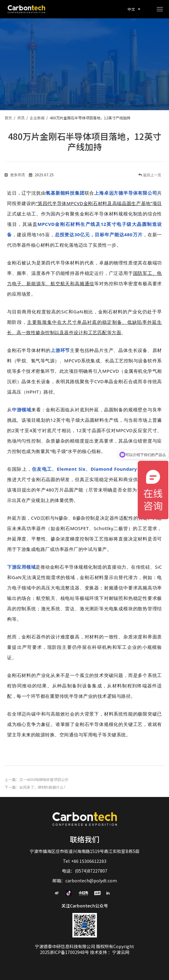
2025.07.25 (41, 175)
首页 (8, 118)
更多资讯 (15, 175)
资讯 (21, 118)
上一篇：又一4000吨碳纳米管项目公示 (36, 779)
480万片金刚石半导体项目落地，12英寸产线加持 (90, 118)
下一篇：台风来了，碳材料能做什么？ (36, 787)
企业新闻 (37, 118)
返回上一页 (152, 175)
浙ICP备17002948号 (70, 952)
